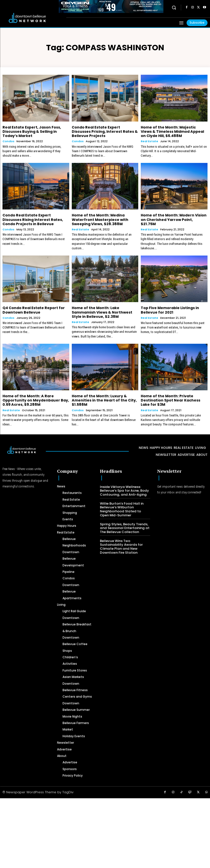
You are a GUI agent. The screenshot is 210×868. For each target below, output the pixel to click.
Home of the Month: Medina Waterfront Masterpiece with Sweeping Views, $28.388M (100, 219)
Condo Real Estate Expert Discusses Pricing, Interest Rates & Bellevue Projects (105, 132)
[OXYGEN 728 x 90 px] (111, 6)
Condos (8, 141)
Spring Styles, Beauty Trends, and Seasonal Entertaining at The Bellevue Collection (124, 527)
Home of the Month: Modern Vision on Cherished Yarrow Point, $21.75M (174, 219)
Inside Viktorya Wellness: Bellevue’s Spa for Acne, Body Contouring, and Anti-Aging (124, 489)
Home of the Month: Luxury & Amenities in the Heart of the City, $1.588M (104, 399)
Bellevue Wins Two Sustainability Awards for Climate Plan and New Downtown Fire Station (121, 545)
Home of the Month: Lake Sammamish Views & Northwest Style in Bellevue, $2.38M (102, 312)
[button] (174, 8)
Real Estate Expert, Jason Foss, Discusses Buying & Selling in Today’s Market (32, 132)
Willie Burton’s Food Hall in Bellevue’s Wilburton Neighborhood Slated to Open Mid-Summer (125, 508)
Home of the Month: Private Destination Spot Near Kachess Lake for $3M (171, 399)
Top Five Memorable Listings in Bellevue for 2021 (170, 309)
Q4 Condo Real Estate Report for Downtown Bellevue (33, 309)
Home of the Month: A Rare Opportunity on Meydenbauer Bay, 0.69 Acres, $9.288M (36, 399)
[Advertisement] (105, 832)
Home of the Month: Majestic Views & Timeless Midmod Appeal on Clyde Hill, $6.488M (174, 132)
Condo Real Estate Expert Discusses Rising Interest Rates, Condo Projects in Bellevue (33, 219)
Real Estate (149, 141)
